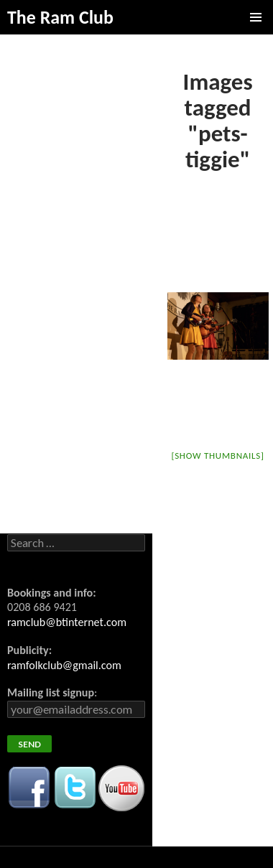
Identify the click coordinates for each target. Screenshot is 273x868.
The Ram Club (60, 17)
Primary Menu (256, 17)
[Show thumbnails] (217, 456)
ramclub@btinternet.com (67, 622)
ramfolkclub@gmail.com (64, 665)
